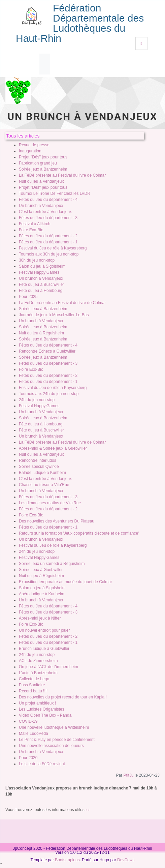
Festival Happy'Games (39, 272)
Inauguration (30, 151)
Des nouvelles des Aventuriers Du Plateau (57, 521)
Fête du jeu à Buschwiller (41, 285)
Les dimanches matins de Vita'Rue (50, 503)
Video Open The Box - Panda (45, 715)
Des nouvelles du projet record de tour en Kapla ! (63, 697)
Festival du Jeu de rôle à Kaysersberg (53, 248)
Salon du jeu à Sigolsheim (42, 266)
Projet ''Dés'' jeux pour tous (43, 157)
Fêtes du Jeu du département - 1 (48, 242)
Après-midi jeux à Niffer (40, 618)
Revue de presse (34, 145)
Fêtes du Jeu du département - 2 (48, 236)
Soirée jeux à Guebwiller (41, 570)
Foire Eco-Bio (31, 230)
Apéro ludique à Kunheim (42, 594)
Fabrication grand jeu (38, 163)
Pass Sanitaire (32, 685)
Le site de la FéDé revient (42, 764)
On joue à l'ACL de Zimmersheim (48, 667)
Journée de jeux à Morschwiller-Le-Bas (54, 315)
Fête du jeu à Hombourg (41, 291)
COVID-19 (28, 721)
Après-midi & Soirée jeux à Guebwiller (53, 448)
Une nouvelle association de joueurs (51, 746)
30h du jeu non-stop (37, 260)
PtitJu (129, 775)
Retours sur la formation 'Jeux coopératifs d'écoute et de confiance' (79, 533)
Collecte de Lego (34, 679)
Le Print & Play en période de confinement (57, 740)
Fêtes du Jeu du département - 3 (48, 218)
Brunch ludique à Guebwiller (44, 649)
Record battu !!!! (33, 691)
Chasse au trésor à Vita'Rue (44, 485)
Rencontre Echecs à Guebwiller (47, 351)
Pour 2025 (28, 297)
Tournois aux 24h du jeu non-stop (49, 394)
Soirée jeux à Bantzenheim (43, 169)
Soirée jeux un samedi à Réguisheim (52, 564)
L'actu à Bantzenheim (38, 673)
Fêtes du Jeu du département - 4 (48, 200)
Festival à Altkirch (35, 224)
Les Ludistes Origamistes (42, 709)
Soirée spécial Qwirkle (39, 467)
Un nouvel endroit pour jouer (44, 630)
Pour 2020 (28, 758)
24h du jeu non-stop (37, 400)
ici (87, 810)
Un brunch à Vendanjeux (41, 206)
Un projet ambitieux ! (37, 703)
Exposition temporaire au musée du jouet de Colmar (65, 582)
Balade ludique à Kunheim (42, 473)
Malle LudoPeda (34, 734)
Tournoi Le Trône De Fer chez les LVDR (55, 193)
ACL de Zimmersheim (38, 661)
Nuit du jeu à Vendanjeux (41, 181)
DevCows (126, 860)
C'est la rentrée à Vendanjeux (45, 212)
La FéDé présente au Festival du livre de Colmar (62, 175)
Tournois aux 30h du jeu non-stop (49, 254)
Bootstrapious (67, 860)
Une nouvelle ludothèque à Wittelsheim (54, 727)
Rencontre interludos (38, 460)
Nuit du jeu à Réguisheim (41, 333)
